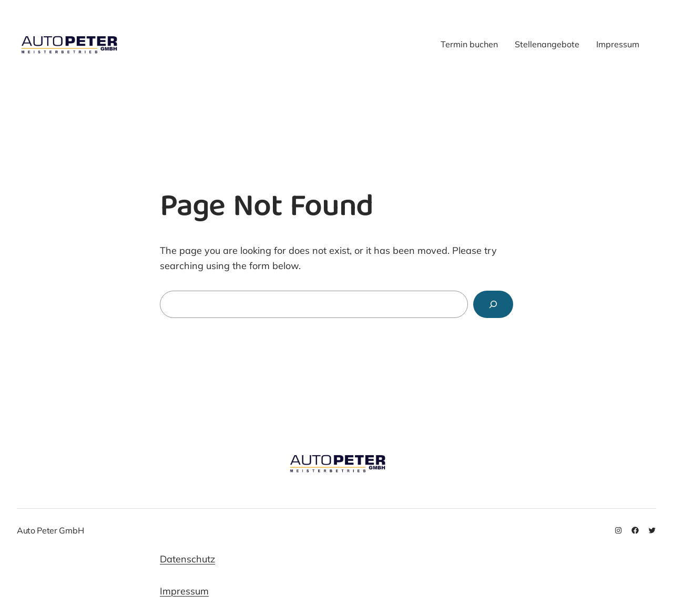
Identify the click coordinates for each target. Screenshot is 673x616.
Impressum (184, 591)
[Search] (493, 304)
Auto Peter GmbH (52, 530)
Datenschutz (187, 559)
